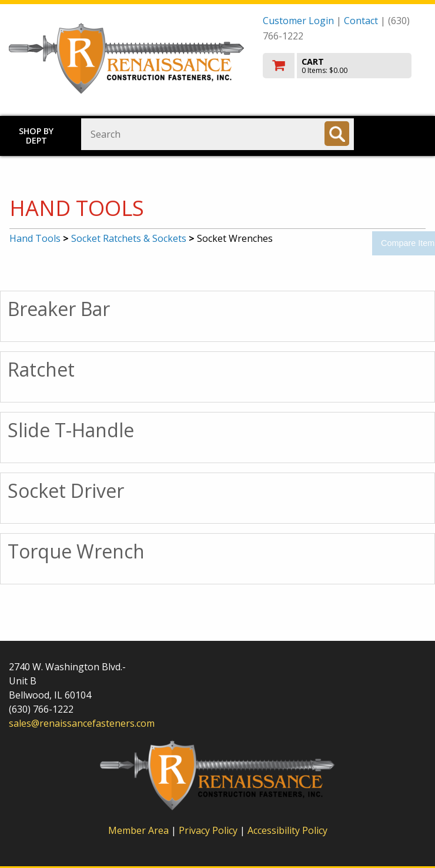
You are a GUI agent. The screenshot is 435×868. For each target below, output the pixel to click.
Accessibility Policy (287, 830)
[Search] (337, 134)
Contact (361, 21)
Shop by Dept (36, 136)
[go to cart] (344, 66)
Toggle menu (400, 133)
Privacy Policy (209, 830)
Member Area (138, 830)
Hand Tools (35, 238)
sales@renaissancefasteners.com (82, 723)
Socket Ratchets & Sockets (129, 238)
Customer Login (298, 21)
